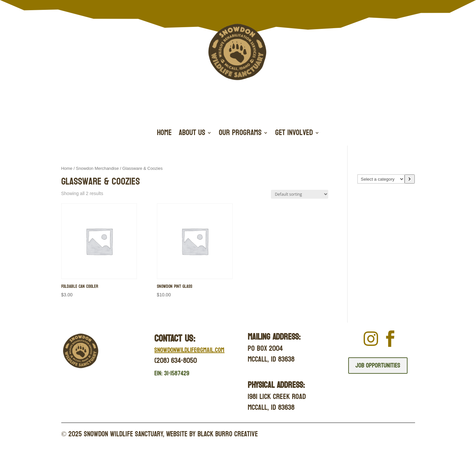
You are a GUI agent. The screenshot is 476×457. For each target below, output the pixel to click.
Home (164, 134)
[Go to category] (410, 179)
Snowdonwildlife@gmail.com (189, 350)
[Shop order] (300, 194)
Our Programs (240, 134)
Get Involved (294, 134)
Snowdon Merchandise (97, 168)
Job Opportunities (378, 366)
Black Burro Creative (228, 434)
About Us (192, 134)
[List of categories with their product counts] (381, 179)
